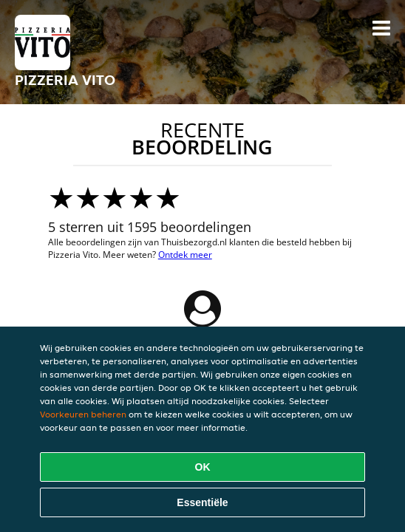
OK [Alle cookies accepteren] (203, 467)
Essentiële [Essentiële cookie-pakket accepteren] (202, 502)
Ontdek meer (185, 255)
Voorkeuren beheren (83, 414)
